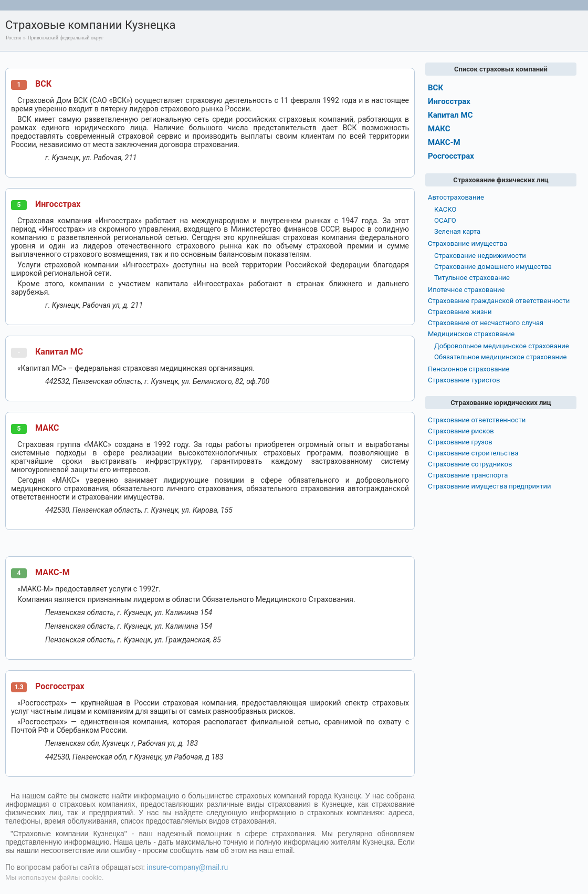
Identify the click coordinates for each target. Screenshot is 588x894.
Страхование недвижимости (480, 256)
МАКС (47, 428)
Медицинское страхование (471, 334)
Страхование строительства (473, 453)
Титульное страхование (472, 278)
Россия (13, 38)
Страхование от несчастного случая (486, 323)
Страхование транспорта (468, 475)
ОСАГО (445, 220)
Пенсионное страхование (469, 369)
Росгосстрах (60, 686)
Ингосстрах (58, 204)
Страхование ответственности (477, 420)
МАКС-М (52, 572)
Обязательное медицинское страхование (500, 357)
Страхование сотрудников (470, 464)
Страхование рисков (461, 431)
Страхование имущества (468, 243)
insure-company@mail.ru (187, 867)
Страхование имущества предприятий (490, 486)
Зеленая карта (457, 231)
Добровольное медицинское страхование (502, 346)
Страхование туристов (464, 380)
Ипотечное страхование (466, 290)
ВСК (43, 84)
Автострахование (456, 197)
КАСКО (445, 209)
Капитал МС (59, 352)
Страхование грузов (460, 442)
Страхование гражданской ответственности (499, 301)
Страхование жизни (460, 312)
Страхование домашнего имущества (493, 267)
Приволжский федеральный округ (65, 38)
